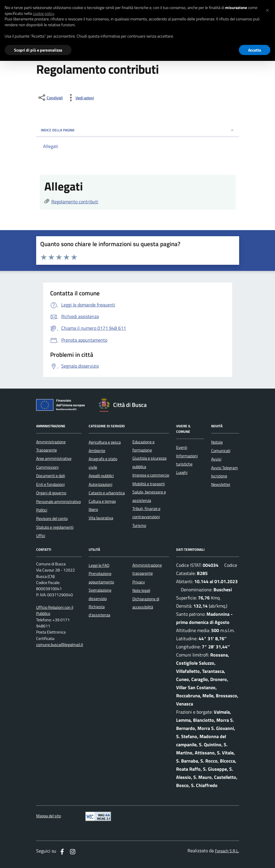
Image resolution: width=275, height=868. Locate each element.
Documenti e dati (51, 476)
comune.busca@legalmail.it (60, 645)
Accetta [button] (255, 50)
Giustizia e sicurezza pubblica (149, 462)
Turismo (139, 525)
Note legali (141, 590)
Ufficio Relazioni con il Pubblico (55, 611)
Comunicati (221, 451)
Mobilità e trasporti (149, 484)
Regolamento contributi (75, 202)
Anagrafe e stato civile (103, 463)
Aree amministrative (54, 458)
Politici (42, 510)
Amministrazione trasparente (147, 569)
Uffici (41, 536)
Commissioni (47, 467)
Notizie (217, 442)
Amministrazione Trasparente (51, 446)
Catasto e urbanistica (107, 493)
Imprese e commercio (151, 475)
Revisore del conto (52, 518)
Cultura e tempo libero (102, 505)
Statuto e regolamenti (55, 527)
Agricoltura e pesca (105, 442)
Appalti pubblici (101, 476)
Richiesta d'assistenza (99, 611)
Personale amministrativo (58, 502)
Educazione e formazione (143, 446)
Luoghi (182, 472)
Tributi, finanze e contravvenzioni (146, 513)
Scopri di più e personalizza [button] (38, 50)
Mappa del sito (49, 816)
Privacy (139, 582)
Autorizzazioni (100, 484)
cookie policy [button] (43, 13)
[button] (267, 9)
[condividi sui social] (50, 98)
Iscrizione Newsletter (221, 480)
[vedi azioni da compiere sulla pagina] (80, 98)
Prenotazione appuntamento (101, 578)
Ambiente (97, 451)
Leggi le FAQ (99, 565)
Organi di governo (51, 493)
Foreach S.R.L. (227, 851)
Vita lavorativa (101, 518)
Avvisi (216, 459)
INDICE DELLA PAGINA (138, 130)
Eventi (182, 447)
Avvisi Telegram (225, 468)
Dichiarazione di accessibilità (146, 603)
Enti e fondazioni (50, 484)
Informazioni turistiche (187, 460)
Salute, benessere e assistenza (149, 496)
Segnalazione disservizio (100, 594)
